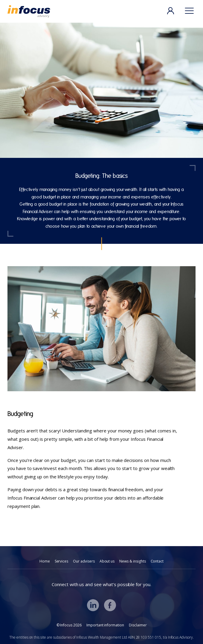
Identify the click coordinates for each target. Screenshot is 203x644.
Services (62, 561)
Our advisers (84, 561)
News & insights (132, 561)
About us (107, 561)
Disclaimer (138, 625)
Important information (105, 625)
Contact (157, 561)
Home (45, 561)
